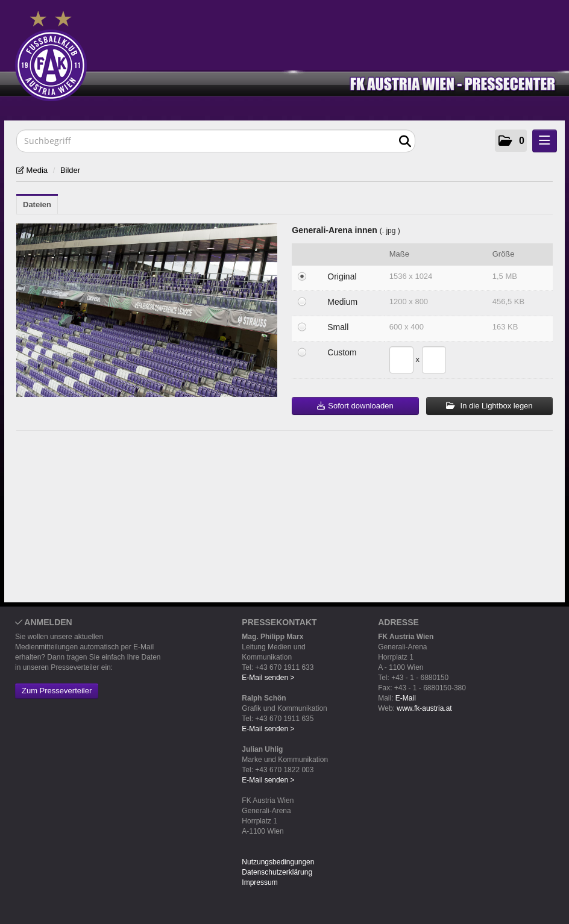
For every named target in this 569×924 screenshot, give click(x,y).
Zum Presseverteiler (57, 691)
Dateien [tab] (37, 204)
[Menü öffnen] (545, 141)
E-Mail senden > (268, 678)
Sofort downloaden (355, 406)
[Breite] (401, 360)
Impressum (259, 882)
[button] (511, 141)
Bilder (70, 170)
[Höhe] (434, 360)
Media (36, 170)
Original (342, 276)
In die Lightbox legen (489, 406)
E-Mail (406, 698)
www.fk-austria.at (424, 708)
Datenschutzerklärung (277, 872)
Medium (342, 302)
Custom (342, 352)
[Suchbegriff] (216, 141)
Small (338, 327)
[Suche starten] (405, 142)
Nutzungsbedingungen (278, 862)
